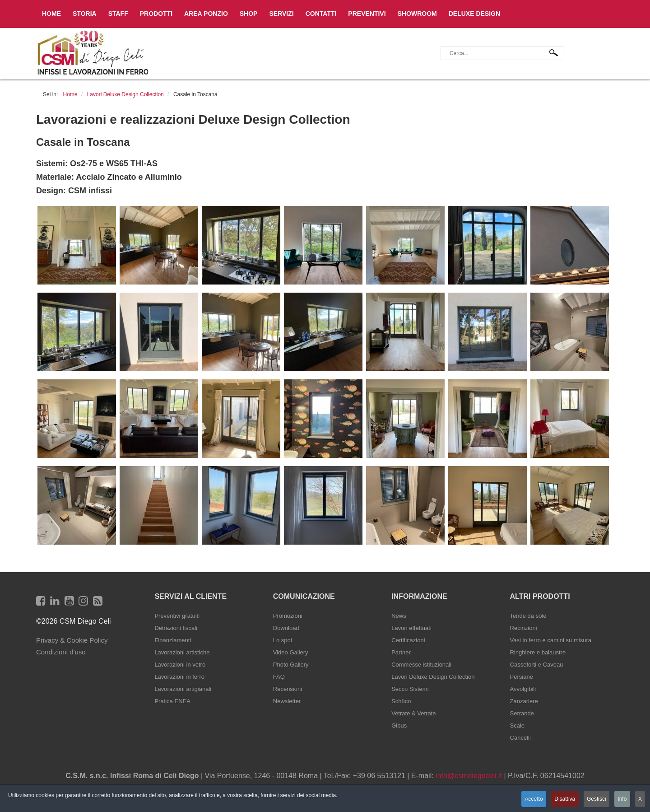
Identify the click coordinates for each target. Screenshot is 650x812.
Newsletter (287, 701)
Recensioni (288, 689)
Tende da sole (528, 616)
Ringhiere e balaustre (538, 652)
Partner (401, 652)
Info (621, 800)
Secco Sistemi (410, 689)
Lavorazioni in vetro (180, 665)
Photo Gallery (291, 665)
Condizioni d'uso (61, 652)
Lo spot (283, 640)
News (399, 616)
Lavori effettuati (411, 628)
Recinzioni (524, 628)
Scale (518, 726)
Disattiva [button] (560, 800)
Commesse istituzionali (421, 665)
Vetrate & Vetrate (413, 713)
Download (286, 628)
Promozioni (288, 616)
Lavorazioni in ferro (179, 677)
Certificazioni (408, 640)
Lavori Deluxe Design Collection (433, 677)
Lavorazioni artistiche (182, 652)
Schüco (401, 701)
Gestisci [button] (593, 800)
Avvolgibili (523, 689)
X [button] (640, 800)
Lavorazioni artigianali (183, 689)
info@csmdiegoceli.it (469, 776)
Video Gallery (291, 652)
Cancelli (520, 738)
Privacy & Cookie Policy (72, 640)
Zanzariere (524, 701)
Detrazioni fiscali (176, 628)
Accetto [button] (527, 800)
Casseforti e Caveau (537, 665)
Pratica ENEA (172, 701)
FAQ (279, 677)
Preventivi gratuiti (177, 616)
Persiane (522, 677)
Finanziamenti (173, 640)
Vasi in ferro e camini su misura (551, 640)
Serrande (522, 713)
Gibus (399, 726)
